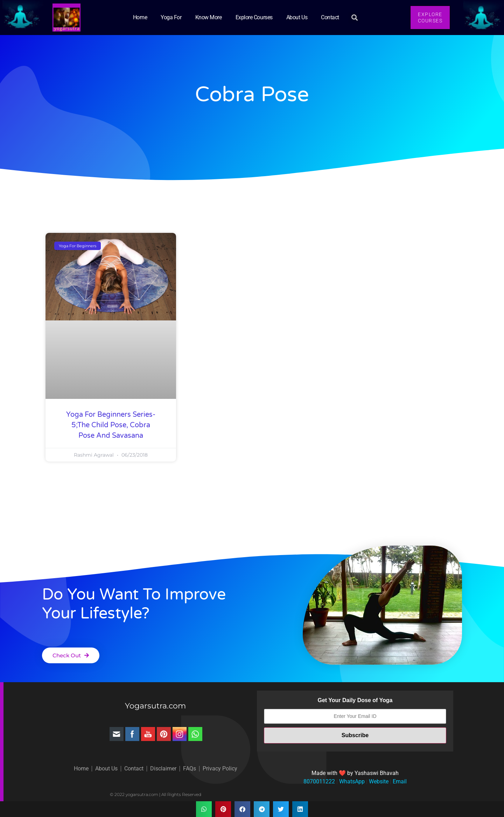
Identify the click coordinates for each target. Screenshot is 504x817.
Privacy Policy (220, 768)
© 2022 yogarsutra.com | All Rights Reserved (156, 794)
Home (140, 17)
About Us (297, 17)
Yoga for (171, 17)
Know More (209, 17)
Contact (330, 17)
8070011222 (319, 781)
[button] (354, 18)
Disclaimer (163, 768)
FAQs (190, 768)
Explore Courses (254, 17)
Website (378, 781)
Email (399, 781)
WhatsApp (351, 781)
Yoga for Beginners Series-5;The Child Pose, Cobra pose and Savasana (111, 425)
